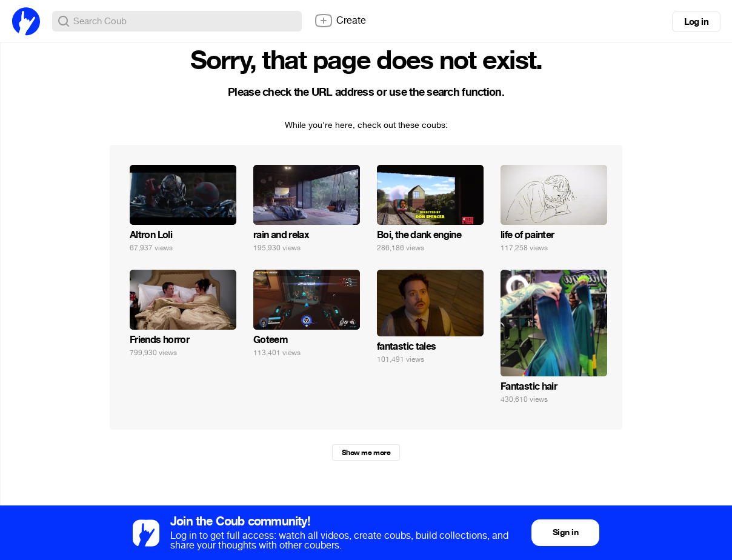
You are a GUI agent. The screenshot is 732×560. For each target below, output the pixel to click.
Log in (696, 22)
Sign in (565, 532)
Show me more (366, 453)
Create (340, 21)
